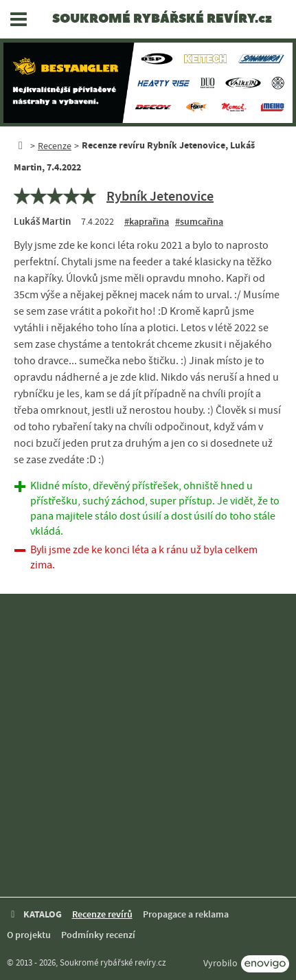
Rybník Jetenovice (160, 196)
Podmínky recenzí (98, 935)
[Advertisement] (148, 745)
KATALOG (34, 914)
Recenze (55, 146)
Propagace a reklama (186, 914)
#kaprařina (147, 222)
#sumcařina (199, 222)
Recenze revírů (102, 914)
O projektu (29, 935)
